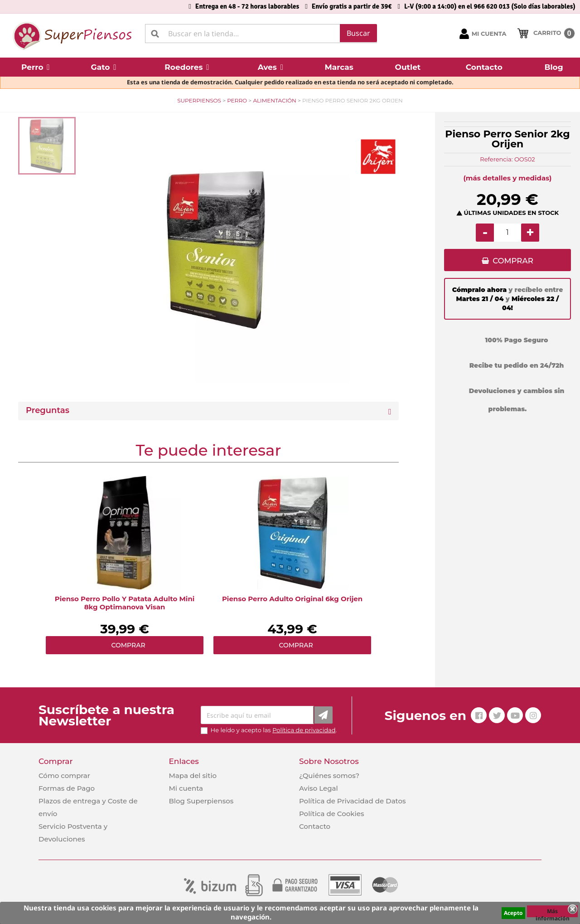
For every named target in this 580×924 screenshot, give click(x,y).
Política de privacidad (304, 730)
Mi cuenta (186, 788)
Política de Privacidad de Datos (353, 801)
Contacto (315, 826)
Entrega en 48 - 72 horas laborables (247, 6)
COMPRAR (513, 261)
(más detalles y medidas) (508, 178)
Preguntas (48, 411)
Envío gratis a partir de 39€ (352, 6)
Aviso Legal (319, 788)
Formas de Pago (67, 788)
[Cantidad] (507, 233)
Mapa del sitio (193, 776)
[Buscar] (261, 34)
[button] (36, 67)
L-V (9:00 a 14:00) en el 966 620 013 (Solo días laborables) (490, 6)
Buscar (358, 33)
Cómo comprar (64, 776)
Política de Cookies (331, 814)
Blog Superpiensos (201, 801)
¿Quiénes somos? (329, 776)
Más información (553, 912)
